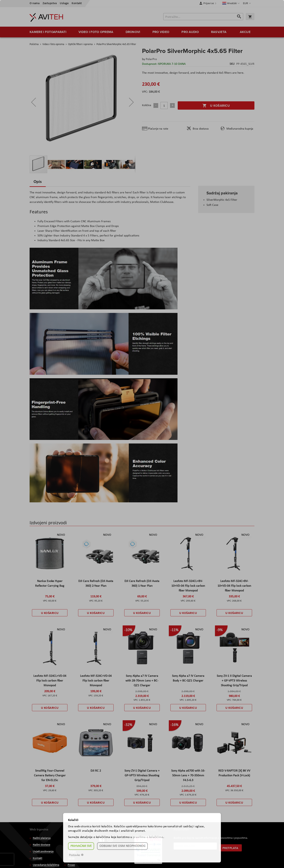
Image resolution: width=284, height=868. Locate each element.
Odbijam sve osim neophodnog (122, 846)
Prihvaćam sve (81, 846)
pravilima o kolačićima (148, 837)
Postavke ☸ (76, 855)
